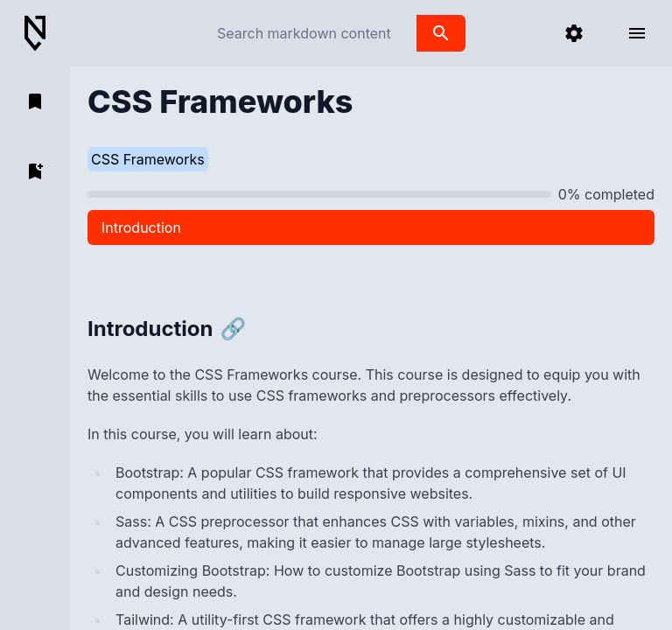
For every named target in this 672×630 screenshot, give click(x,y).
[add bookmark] (35, 171)
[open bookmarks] (35, 101)
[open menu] (637, 33)
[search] (441, 33)
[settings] (574, 33)
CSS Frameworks (148, 159)
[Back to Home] (42, 34)
